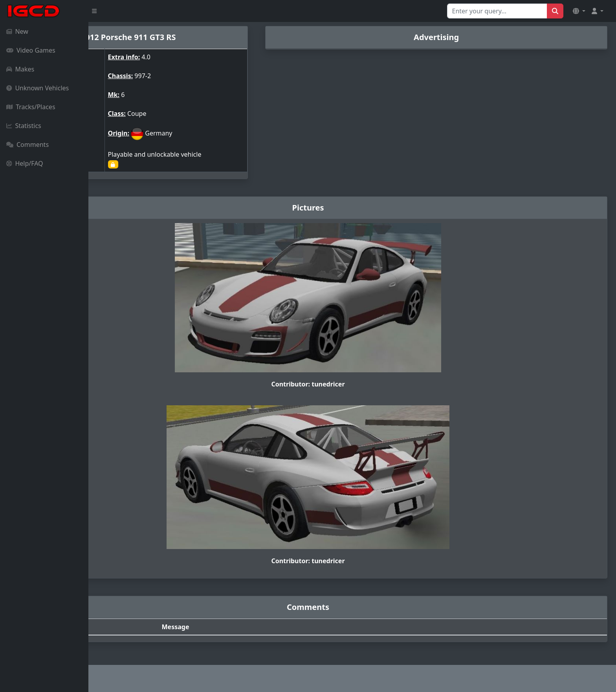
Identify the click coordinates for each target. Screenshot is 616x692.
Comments (27, 145)
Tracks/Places (31, 107)
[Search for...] (497, 11)
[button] (579, 11)
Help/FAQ (25, 163)
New (17, 31)
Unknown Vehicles (38, 88)
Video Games (31, 50)
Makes (20, 69)
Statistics (24, 126)
